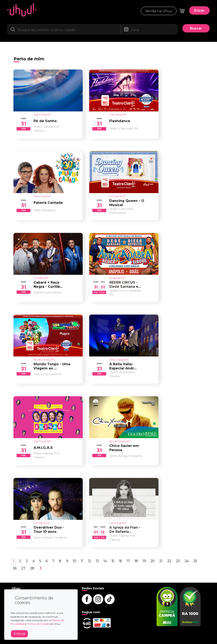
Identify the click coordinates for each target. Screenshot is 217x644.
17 (128, 561)
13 (97, 561)
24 (187, 561)
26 (15, 568)
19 (144, 561)
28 (32, 568)
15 (113, 561)
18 (136, 561)
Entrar (199, 11)
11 (82, 561)
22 (169, 561)
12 (89, 561)
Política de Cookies (38, 624)
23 (178, 561)
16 (120, 561)
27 (23, 568)
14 (105, 561)
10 (74, 561)
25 (195, 561)
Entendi (19, 634)
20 (152, 561)
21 (161, 561)
